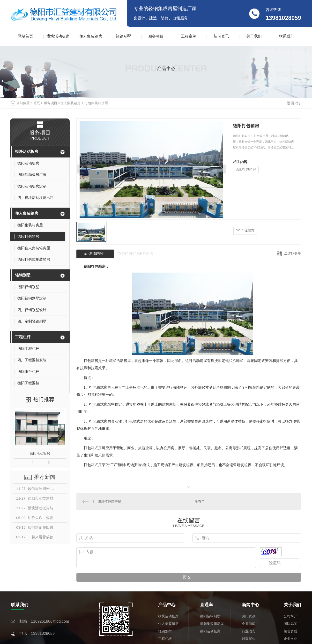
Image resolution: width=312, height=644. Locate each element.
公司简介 (290, 616)
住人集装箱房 (91, 36)
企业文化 (290, 638)
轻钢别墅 (123, 36)
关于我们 (254, 36)
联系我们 (287, 36)
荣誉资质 (290, 631)
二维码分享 (293, 253)
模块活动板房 (58, 36)
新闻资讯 (221, 36)
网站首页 (25, 36)
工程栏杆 (23, 337)
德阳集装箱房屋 (212, 623)
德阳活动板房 (40, 453)
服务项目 (156, 36)
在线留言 (245, 231)
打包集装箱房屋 (96, 103)
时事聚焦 (249, 638)
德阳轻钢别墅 (210, 616)
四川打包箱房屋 (109, 501)
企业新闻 (249, 623)
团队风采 (290, 623)
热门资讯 (249, 616)
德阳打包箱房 (246, 169)
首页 (37, 103)
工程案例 (189, 36)
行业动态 (249, 631)
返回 (293, 103)
